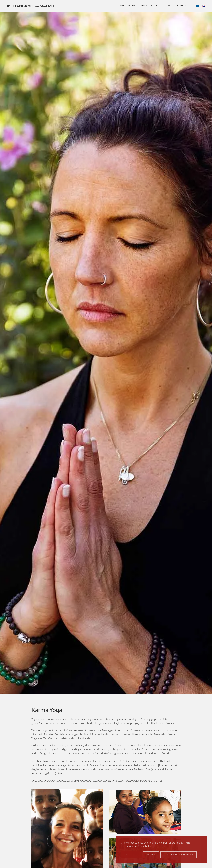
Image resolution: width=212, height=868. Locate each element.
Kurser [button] (169, 6)
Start (121, 6)
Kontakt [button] (183, 6)
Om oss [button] (133, 6)
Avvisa (151, 855)
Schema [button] (156, 6)
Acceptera (131, 855)
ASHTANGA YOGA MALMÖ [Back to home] (30, 6)
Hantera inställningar (179, 855)
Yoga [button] (144, 6)
